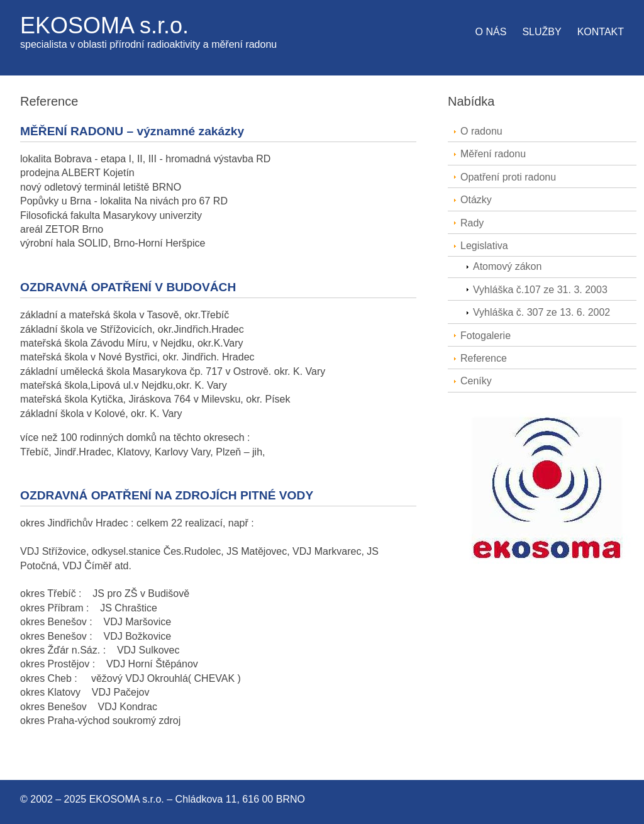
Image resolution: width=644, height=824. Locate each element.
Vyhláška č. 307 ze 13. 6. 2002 (541, 312)
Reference (484, 358)
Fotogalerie (486, 336)
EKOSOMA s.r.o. (104, 25)
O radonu (481, 131)
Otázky (476, 200)
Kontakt (601, 32)
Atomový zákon (507, 266)
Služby (541, 32)
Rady (472, 223)
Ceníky (476, 381)
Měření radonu (493, 154)
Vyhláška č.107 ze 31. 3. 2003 (540, 290)
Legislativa (484, 246)
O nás (491, 32)
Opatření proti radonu (508, 177)
